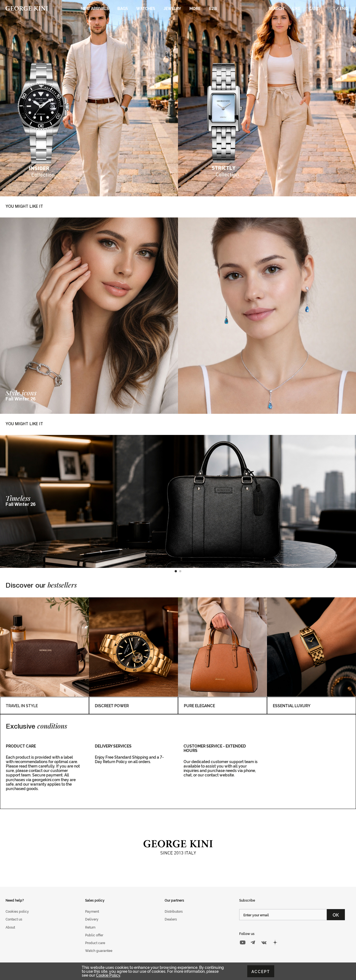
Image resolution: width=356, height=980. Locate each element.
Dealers (171, 919)
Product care (95, 943)
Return (90, 927)
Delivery (92, 919)
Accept (261, 971)
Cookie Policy (108, 975)
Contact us (14, 919)
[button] (176, 571)
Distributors (174, 911)
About (10, 927)
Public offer (94, 935)
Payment (92, 911)
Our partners (174, 900)
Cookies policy (17, 911)
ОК (336, 915)
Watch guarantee (99, 950)
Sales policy (95, 900)
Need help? (15, 900)
